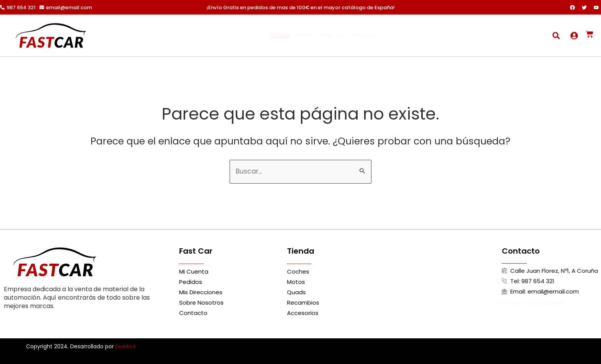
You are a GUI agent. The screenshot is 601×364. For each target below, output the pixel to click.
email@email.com (69, 7)
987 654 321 (21, 7)
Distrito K (127, 346)
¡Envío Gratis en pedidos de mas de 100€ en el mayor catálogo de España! (301, 7)
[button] (556, 35)
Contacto (417, 36)
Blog (390, 36)
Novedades (326, 36)
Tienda (363, 36)
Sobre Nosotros (282, 36)
